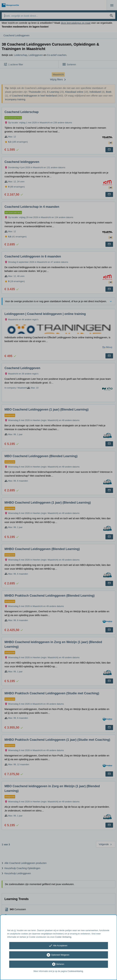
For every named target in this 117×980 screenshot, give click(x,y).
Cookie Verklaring (63, 937)
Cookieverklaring (75, 971)
